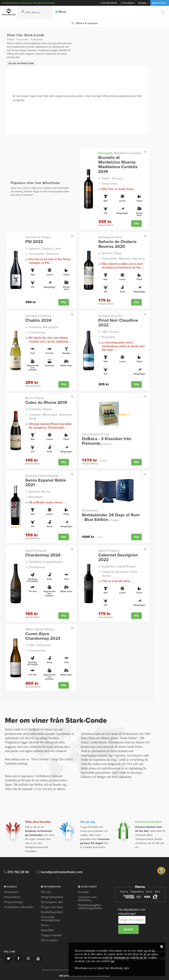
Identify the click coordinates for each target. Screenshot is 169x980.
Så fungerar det (52, 900)
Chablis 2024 (38, 320)
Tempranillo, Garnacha (44, 254)
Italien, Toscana (112, 178)
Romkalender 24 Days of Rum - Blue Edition (111, 516)
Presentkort (12, 895)
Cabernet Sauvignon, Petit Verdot (119, 572)
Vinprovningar (14, 900)
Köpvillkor (48, 929)
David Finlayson (36, 550)
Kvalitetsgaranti (52, 910)
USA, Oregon (111, 331)
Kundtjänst (128, 3)
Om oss (46, 891)
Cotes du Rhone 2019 (46, 402)
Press (45, 923)
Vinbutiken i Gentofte (18, 905)
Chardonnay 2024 (43, 554)
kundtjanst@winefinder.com (64, 870)
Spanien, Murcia (40, 491)
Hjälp (143, 3)
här (113, 961)
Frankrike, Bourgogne (43, 327)
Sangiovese (110, 184)
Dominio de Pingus (38, 237)
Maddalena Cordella (120, 153)
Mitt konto (160, 3)
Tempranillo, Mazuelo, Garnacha (123, 258)
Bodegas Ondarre (110, 237)
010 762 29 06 (108, 3)
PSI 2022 (34, 241)
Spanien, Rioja (111, 253)
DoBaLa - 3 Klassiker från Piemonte (107, 440)
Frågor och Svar (52, 905)
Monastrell (36, 496)
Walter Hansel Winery (40, 628)
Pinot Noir (108, 337)
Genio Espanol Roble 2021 (46, 482)
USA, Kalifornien (40, 644)
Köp (136, 223)
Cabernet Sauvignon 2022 (118, 556)
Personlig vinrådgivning (50, 917)
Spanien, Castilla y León (45, 248)
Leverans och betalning (87, 897)
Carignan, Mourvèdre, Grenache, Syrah (51, 416)
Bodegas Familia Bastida (42, 475)
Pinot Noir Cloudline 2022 (118, 322)
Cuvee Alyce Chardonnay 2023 (43, 635)
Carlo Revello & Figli (96, 434)
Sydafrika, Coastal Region (46, 561)
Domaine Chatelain (38, 315)
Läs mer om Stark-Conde (21, 63)
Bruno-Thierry (35, 398)
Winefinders (90, 510)
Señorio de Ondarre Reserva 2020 (117, 244)
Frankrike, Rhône (40, 409)
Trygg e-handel (51, 934)
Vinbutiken (11, 891)
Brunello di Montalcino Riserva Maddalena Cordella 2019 (118, 165)
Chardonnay (37, 332)
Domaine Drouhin (110, 315)
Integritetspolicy (52, 895)
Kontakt (83, 891)
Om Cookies (49, 939)
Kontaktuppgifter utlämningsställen (90, 905)
